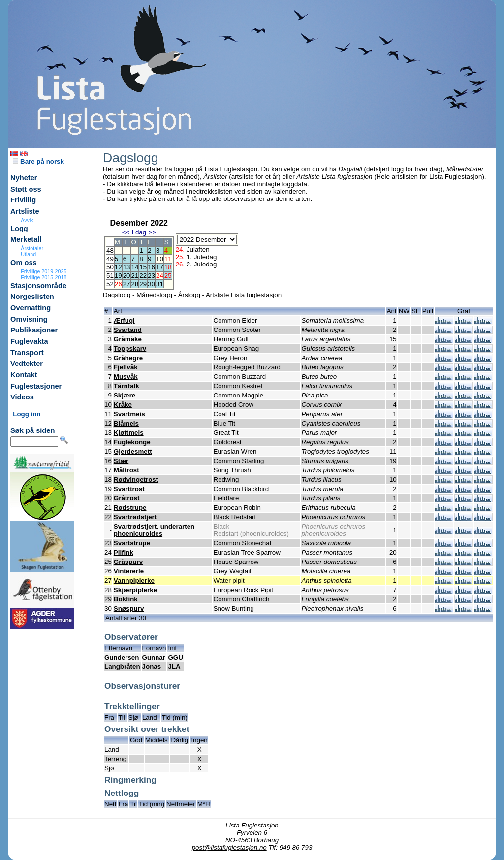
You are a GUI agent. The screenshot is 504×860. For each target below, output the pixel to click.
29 (143, 284)
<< (126, 232)
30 (151, 284)
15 (143, 267)
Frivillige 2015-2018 (44, 277)
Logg (19, 229)
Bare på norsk (38, 161)
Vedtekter (27, 364)
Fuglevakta (29, 341)
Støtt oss (26, 189)
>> (153, 232)
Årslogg (189, 295)
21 (135, 276)
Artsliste (25, 211)
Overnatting (31, 308)
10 (160, 259)
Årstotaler (32, 248)
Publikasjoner (34, 330)
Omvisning (29, 319)
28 (135, 284)
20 (127, 276)
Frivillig (23, 200)
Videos (22, 397)
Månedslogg (154, 295)
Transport (27, 353)
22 (143, 276)
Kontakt (24, 375)
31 (160, 284)
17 (160, 267)
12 (118, 267)
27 (127, 284)
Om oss (24, 263)
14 (135, 267)
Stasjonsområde (38, 286)
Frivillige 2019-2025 (44, 271)
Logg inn (27, 414)
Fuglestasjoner (36, 386)
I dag (139, 232)
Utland (28, 254)
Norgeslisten (32, 297)
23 (151, 276)
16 (151, 267)
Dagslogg (117, 295)
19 (118, 276)
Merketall (26, 239)
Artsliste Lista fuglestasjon (244, 295)
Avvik (27, 220)
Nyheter (24, 178)
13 (127, 267)
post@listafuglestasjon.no (229, 847)
